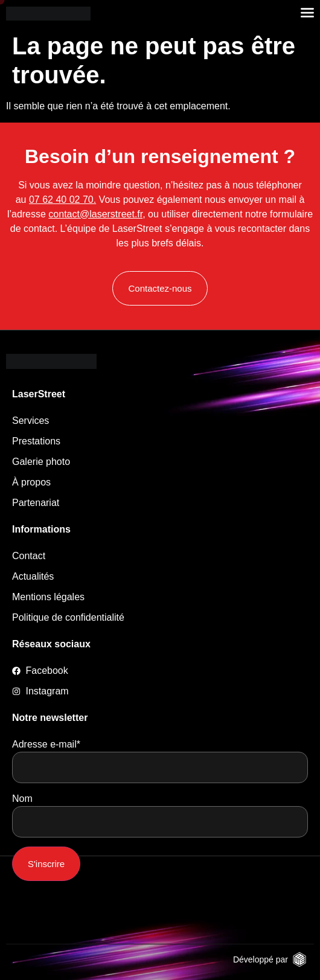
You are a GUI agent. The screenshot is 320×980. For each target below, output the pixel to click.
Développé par (261, 959)
